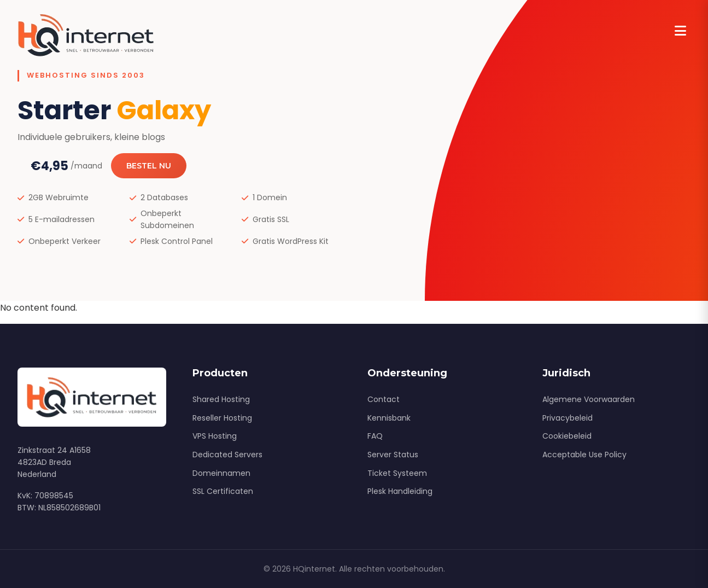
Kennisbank (389, 418)
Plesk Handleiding (400, 491)
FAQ (375, 436)
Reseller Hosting (222, 418)
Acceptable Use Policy (584, 455)
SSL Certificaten (223, 491)
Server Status (393, 455)
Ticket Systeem (397, 473)
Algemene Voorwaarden (589, 399)
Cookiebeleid (567, 436)
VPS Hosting (215, 436)
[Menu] (680, 31)
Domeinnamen (221, 473)
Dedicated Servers (227, 455)
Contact (384, 399)
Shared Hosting (221, 399)
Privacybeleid (567, 418)
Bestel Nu (149, 166)
